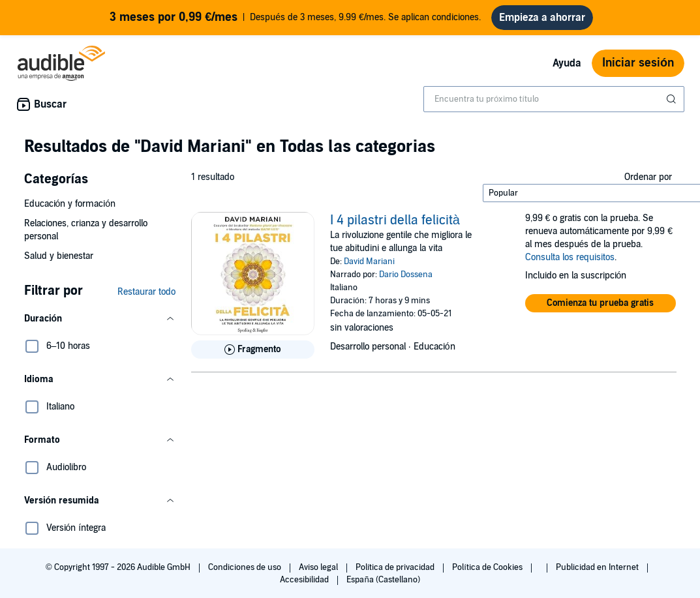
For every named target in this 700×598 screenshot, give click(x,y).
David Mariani (369, 262)
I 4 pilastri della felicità (395, 220)
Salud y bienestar (59, 256)
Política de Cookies (488, 567)
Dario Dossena (406, 275)
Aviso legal (319, 567)
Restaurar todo (146, 292)
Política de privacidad (396, 567)
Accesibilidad (305, 580)
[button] (100, 319)
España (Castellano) (383, 580)
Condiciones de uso (246, 567)
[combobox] (554, 99)
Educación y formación (70, 204)
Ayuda (567, 63)
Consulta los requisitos (570, 257)
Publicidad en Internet (598, 567)
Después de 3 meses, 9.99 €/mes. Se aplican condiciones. (295, 18)
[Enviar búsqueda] (673, 99)
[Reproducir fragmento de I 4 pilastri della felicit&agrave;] (253, 350)
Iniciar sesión (638, 63)
